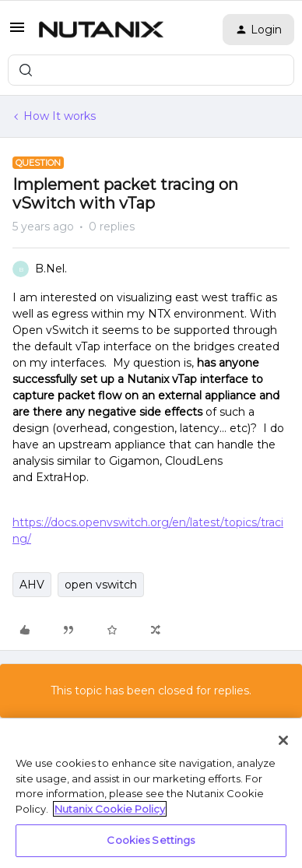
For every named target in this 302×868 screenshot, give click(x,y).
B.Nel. (51, 269)
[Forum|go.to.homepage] (101, 30)
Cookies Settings (151, 840)
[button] (17, 33)
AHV (32, 585)
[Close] (283, 740)
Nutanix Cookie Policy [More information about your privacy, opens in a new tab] (110, 809)
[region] (151, 793)
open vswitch (101, 585)
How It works (60, 116)
